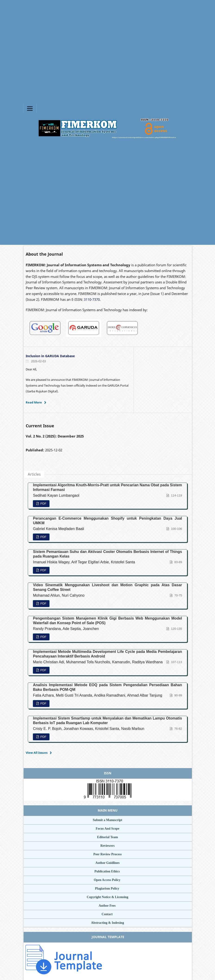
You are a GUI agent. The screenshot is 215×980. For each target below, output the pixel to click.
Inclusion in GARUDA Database (50, 356)
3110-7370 (92, 299)
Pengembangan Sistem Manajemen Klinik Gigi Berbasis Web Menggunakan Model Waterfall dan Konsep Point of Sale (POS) (107, 621)
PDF (43, 504)
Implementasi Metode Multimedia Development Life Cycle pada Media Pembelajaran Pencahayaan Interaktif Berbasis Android (107, 654)
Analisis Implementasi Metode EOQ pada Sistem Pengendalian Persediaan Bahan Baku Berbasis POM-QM (107, 687)
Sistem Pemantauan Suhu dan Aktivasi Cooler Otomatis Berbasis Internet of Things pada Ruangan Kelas (107, 554)
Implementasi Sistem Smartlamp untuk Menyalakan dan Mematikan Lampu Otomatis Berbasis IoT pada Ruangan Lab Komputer (107, 721)
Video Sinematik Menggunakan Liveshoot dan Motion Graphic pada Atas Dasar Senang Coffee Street (107, 587)
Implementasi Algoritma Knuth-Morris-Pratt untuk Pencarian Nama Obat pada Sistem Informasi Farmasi (107, 487)
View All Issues (37, 753)
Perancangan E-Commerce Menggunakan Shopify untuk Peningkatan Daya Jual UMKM (107, 521)
